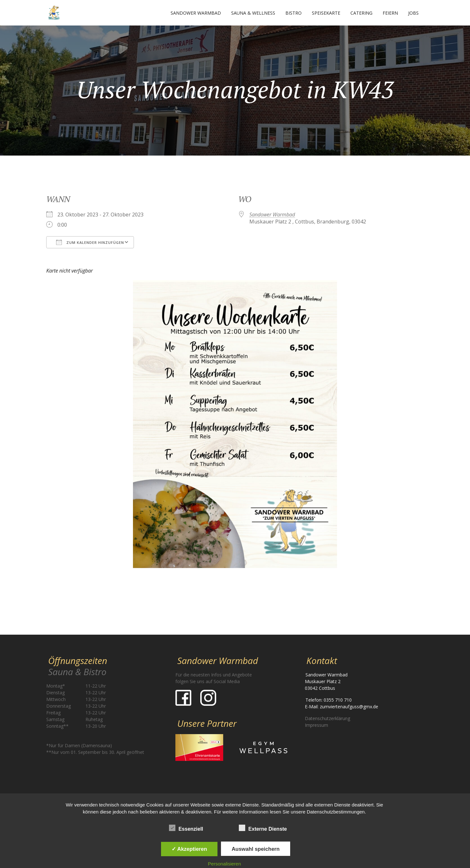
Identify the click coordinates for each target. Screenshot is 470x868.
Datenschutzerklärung (327, 718)
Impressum (316, 725)
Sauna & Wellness (253, 13)
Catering (361, 13)
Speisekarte (326, 13)
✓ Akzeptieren (189, 849)
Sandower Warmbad (196, 13)
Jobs (413, 13)
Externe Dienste (263, 828)
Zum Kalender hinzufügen (90, 242)
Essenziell (186, 828)
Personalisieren (224, 864)
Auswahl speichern (255, 849)
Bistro (294, 13)
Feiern (390, 13)
